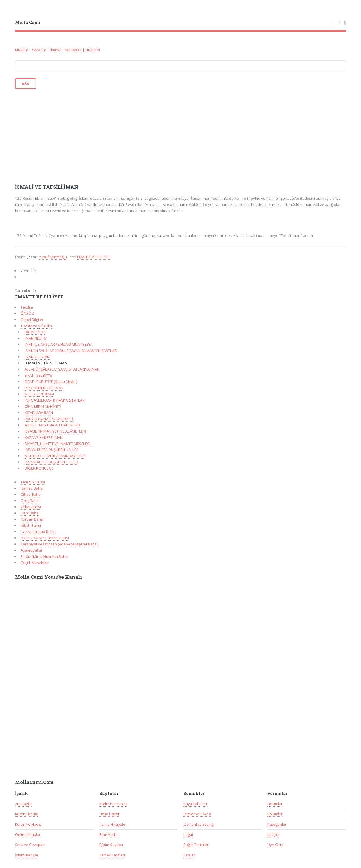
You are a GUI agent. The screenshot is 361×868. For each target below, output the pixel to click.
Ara (25, 83)
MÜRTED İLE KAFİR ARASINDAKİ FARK (55, 456)
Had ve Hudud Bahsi (38, 532)
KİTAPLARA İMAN (39, 413)
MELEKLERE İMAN (39, 394)
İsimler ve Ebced (197, 814)
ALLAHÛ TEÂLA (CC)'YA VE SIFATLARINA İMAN (62, 369)
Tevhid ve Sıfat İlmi (37, 326)
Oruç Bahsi (30, 501)
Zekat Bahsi (31, 507)
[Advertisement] (181, 136)
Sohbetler (73, 50)
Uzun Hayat (109, 814)
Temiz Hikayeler (113, 824)
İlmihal (56, 50)
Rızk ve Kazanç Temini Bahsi (45, 538)
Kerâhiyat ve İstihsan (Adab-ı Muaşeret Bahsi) (60, 544)
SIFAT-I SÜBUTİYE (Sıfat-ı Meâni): (51, 382)
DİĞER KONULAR (39, 468)
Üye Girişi (275, 845)
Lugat (188, 834)
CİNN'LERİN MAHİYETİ (43, 406)
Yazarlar (39, 50)
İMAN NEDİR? (36, 338)
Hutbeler (93, 50)
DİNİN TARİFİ (35, 332)
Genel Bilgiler (32, 320)
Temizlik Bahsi (33, 482)
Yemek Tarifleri (112, 855)
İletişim (273, 834)
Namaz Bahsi (32, 488)
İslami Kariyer (27, 855)
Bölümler (275, 814)
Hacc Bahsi (30, 513)
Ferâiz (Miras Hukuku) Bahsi (44, 556)
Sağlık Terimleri (196, 845)
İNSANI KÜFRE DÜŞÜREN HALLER (52, 450)
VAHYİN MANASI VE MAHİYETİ (49, 419)
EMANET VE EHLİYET (94, 257)
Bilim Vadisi (109, 834)
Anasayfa (23, 804)
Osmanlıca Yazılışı (199, 824)
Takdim (27, 307)
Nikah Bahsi (31, 525)
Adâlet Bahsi (31, 550)
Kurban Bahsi (32, 519)
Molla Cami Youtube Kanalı (49, 577)
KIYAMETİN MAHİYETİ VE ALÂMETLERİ (55, 431)
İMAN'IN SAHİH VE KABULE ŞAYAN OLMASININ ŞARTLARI (71, 351)
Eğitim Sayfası (111, 845)
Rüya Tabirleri (195, 804)
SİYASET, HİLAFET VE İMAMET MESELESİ (58, 444)
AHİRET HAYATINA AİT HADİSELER (52, 425)
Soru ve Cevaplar (30, 845)
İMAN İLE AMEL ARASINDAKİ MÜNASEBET (59, 344)
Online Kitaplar (28, 834)
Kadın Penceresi (113, 804)
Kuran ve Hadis (28, 824)
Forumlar (275, 804)
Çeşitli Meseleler (35, 563)
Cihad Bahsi (31, 494)
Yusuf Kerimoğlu (53, 257)
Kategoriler (277, 824)
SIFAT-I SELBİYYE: (39, 375)
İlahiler (189, 855)
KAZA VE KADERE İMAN (44, 437)
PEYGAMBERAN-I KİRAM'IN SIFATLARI (55, 400)
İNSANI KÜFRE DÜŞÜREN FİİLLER (51, 462)
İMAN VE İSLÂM (37, 357)
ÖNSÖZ (27, 313)
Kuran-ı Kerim (27, 814)
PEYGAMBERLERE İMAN (44, 388)
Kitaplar (22, 50)
